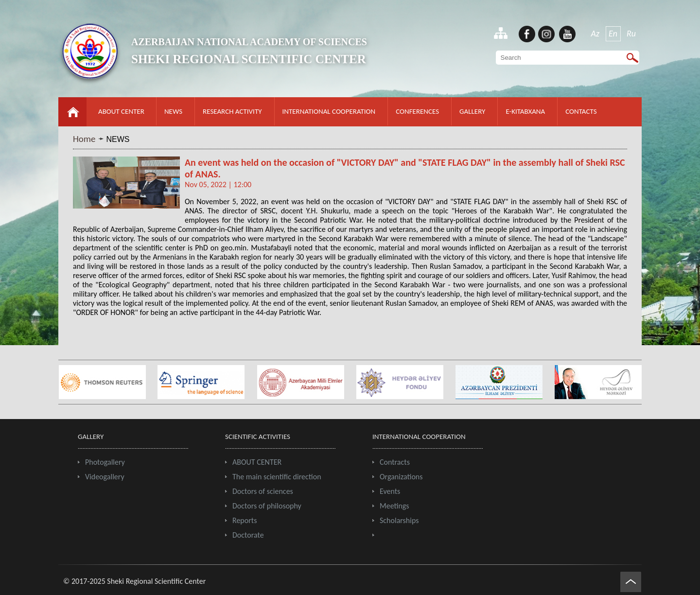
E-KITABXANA (525, 111)
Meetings (394, 506)
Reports (245, 520)
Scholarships (399, 520)
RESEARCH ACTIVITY (232, 111)
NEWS (173, 111)
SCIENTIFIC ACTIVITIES (258, 437)
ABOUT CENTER (121, 111)
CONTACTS (581, 111)
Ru (631, 34)
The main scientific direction (277, 477)
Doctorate (248, 535)
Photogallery (105, 462)
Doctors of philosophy (267, 506)
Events (390, 491)
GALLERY (472, 111)
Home (84, 139)
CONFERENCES (417, 111)
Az (595, 34)
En (613, 34)
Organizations (401, 477)
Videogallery (105, 477)
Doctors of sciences (263, 491)
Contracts (395, 462)
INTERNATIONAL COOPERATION (329, 111)
